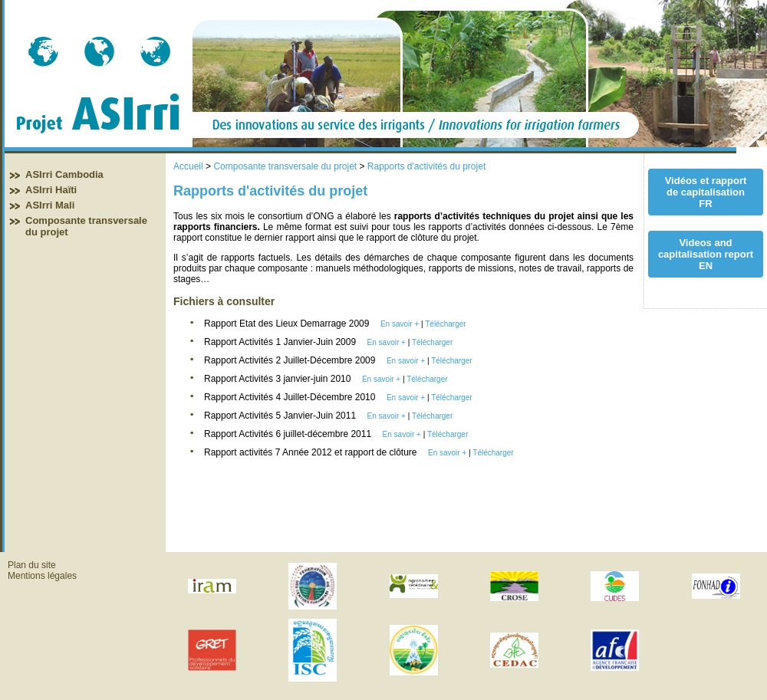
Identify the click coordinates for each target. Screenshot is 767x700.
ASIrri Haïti (51, 190)
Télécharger (445, 324)
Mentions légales (42, 576)
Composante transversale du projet (285, 166)
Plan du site (32, 565)
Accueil (188, 166)
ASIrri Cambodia (64, 174)
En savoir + (400, 324)
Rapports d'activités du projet (426, 166)
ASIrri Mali (50, 205)
